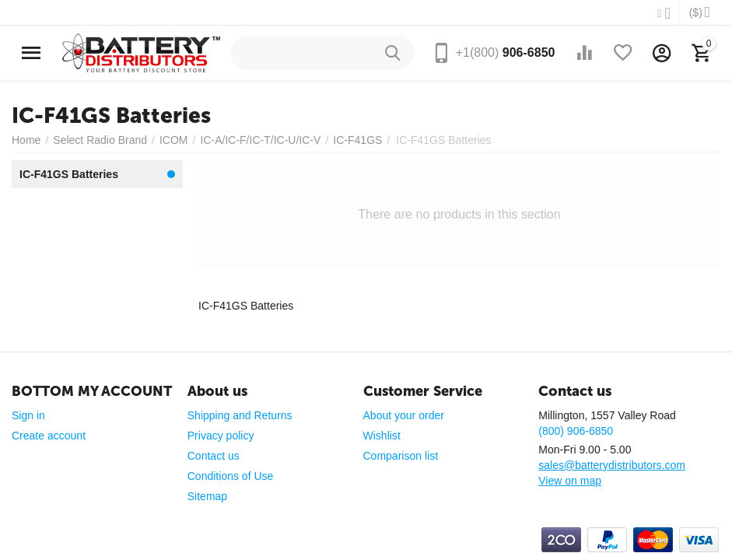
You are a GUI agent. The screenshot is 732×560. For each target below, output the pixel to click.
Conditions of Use (231, 476)
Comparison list (401, 456)
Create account (49, 436)
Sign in (28, 415)
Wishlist (382, 436)
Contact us (214, 456)
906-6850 (506, 52)
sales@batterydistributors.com (612, 465)
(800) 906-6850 (576, 431)
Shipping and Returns (240, 415)
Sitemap (207, 496)
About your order (404, 415)
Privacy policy (221, 436)
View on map (570, 481)
